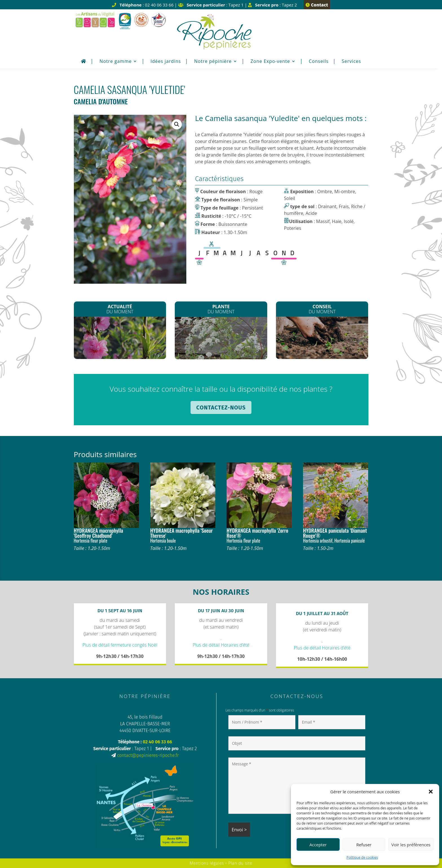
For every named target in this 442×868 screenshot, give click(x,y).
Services (351, 62)
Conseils (319, 62)
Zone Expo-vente (270, 62)
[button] (431, 792)
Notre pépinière (213, 62)
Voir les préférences (411, 845)
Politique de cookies (362, 857)
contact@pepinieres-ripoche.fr (148, 755)
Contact (317, 5)
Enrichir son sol (322, 337)
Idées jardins (166, 62)
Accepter (318, 845)
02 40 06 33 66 (157, 742)
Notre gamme (116, 62)
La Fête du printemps (120, 337)
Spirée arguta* (221, 338)
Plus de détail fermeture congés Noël (120, 645)
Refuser (364, 845)
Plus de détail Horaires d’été (221, 645)
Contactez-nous (221, 407)
